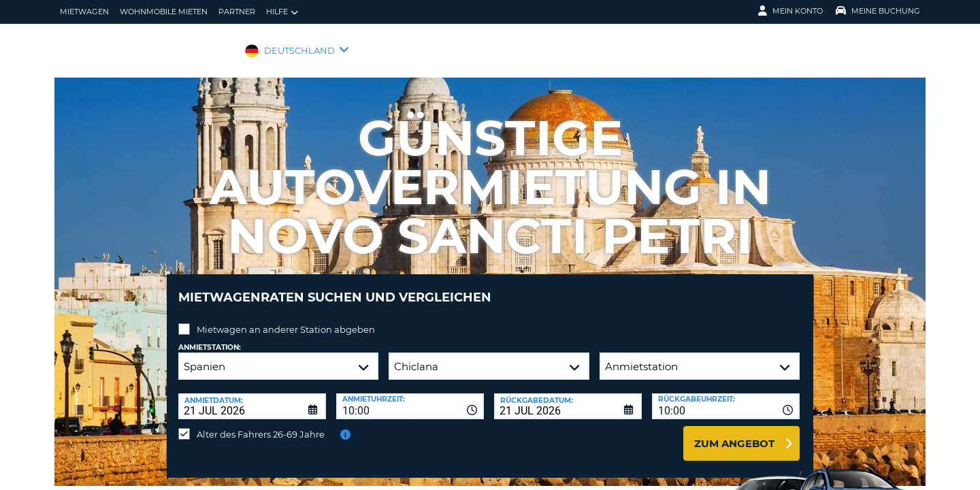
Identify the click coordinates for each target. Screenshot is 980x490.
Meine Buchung (878, 11)
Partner (237, 12)
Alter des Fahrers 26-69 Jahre (261, 424)
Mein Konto (790, 11)
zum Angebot (734, 433)
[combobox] (410, 396)
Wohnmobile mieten (164, 12)
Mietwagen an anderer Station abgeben (286, 319)
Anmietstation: (210, 337)
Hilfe (282, 12)
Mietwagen (84, 12)
